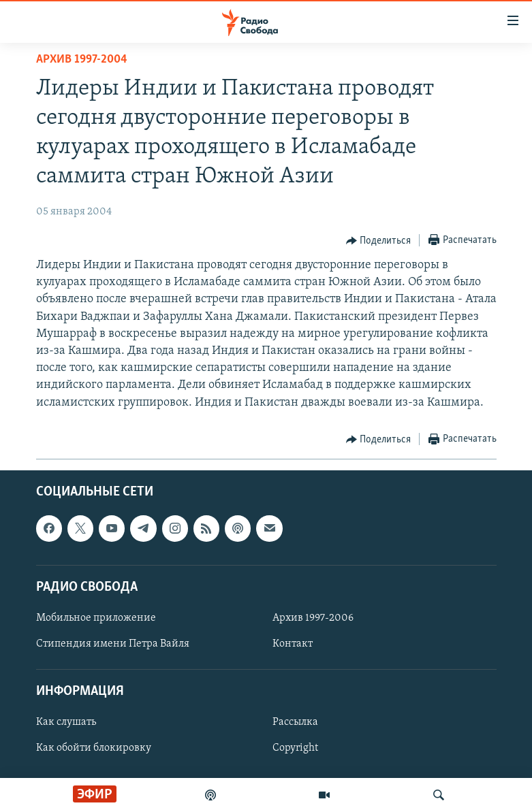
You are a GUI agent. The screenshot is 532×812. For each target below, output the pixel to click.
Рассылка (295, 722)
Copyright (295, 748)
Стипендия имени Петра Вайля (113, 644)
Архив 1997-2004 (82, 60)
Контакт (293, 644)
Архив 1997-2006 (313, 618)
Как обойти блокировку (94, 748)
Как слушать (66, 722)
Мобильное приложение (96, 618)
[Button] (379, 241)
